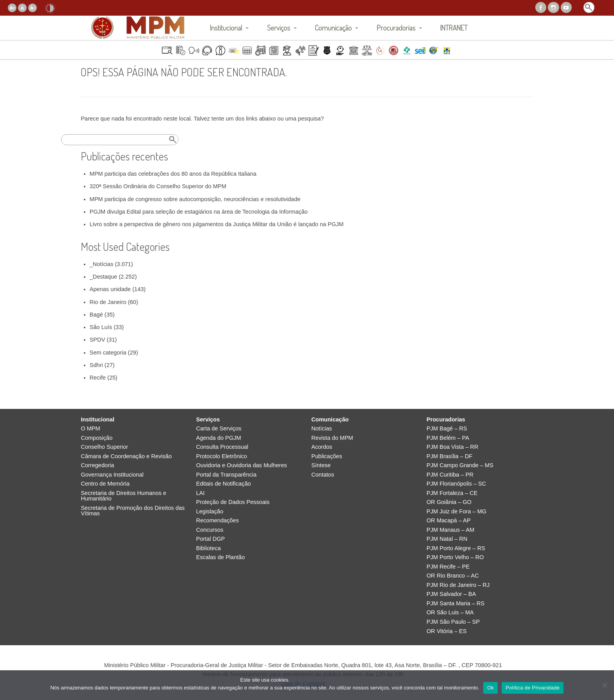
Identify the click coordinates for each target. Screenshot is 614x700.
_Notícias (102, 264)
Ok (490, 688)
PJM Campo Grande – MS (460, 465)
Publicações (327, 456)
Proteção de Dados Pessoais (233, 502)
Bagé (96, 315)
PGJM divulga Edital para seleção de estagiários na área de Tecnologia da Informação (199, 212)
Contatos (323, 475)
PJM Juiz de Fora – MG (456, 512)
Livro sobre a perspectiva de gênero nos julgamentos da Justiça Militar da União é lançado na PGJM (217, 224)
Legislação (210, 512)
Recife (98, 378)
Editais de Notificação (224, 484)
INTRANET (454, 28)
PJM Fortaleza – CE (452, 493)
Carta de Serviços (219, 429)
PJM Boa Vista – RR (452, 447)
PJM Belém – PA (448, 438)
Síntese (321, 465)
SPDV (98, 340)
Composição (97, 438)
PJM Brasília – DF (449, 456)
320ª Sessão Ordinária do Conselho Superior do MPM (158, 186)
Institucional (226, 28)
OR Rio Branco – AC (452, 576)
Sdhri (96, 365)
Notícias (322, 429)
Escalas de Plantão (221, 557)
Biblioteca (209, 548)
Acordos (322, 447)
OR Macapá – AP (448, 521)
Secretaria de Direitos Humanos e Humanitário (123, 496)
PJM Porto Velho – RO (455, 557)
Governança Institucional (112, 475)
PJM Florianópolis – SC (456, 484)
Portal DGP (211, 539)
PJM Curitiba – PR (450, 475)
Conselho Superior (104, 447)
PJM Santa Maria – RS (455, 604)
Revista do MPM (332, 438)
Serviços (279, 28)
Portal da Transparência (226, 475)
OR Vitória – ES (446, 631)
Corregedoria (97, 465)
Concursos (210, 530)
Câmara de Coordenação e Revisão (126, 456)
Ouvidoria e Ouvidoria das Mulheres (242, 465)
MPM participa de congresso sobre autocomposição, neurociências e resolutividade (195, 199)
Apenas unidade (110, 289)
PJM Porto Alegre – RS (456, 548)
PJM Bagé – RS (447, 429)
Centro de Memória (105, 484)
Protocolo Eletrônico (222, 456)
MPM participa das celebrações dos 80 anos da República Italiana (173, 174)
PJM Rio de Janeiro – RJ (458, 585)
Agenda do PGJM (219, 438)
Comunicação (333, 28)
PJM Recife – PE (448, 567)
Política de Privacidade (533, 688)
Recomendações (218, 521)
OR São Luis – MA (450, 613)
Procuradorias (396, 28)
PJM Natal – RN (447, 539)
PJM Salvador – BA (451, 594)
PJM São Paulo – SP (453, 622)
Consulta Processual (222, 447)
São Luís (101, 327)
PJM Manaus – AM (450, 530)
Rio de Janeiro (108, 302)
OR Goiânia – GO (449, 502)
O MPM (90, 429)
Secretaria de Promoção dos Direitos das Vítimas (133, 511)
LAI (200, 493)
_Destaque (103, 277)
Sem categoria (108, 353)
